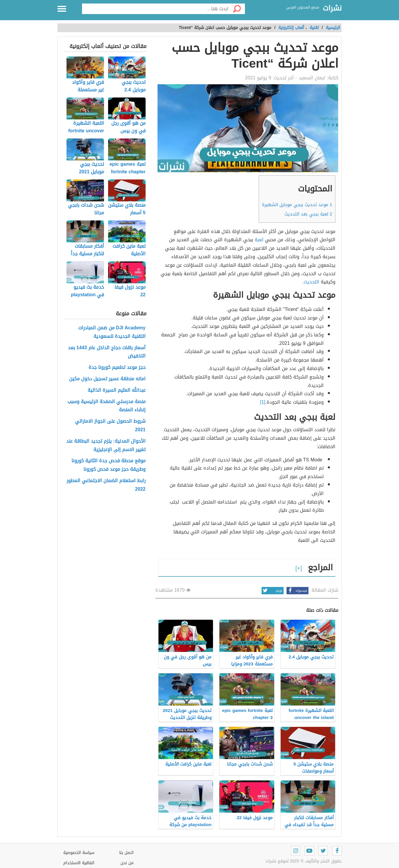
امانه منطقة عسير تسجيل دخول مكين (107, 379)
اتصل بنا (126, 853)
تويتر (272, 591)
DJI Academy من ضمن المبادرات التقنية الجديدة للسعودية (112, 332)
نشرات (332, 8)
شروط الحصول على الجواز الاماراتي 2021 (110, 426)
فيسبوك (297, 591)
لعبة (259, 240)
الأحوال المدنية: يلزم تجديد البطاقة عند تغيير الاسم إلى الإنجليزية (106, 446)
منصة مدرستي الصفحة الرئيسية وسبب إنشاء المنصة (106, 406)
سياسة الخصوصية (79, 853)
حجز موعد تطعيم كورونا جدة (117, 368)
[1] (263, 402)
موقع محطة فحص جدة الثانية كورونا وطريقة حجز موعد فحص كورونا (109, 465)
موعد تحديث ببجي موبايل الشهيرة (297, 205)
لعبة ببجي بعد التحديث (308, 214)
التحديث (312, 282)
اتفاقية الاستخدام (79, 863)
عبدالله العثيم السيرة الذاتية (117, 390)
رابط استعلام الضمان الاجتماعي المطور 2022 (106, 485)
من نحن (127, 863)
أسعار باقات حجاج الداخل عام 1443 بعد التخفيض (107, 352)
